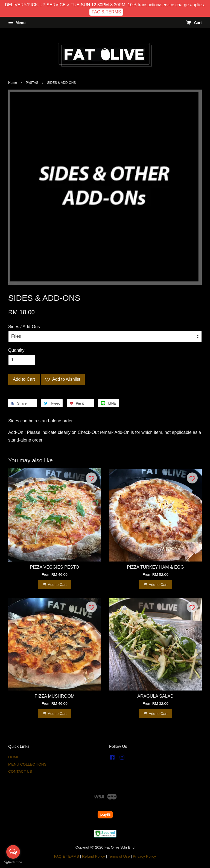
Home (13, 83)
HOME (14, 757)
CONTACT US (20, 771)
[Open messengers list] (13, 852)
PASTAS (32, 83)
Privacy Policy (145, 856)
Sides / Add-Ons (24, 327)
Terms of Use (119, 856)
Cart (194, 23)
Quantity (16, 350)
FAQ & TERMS (106, 12)
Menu (17, 23)
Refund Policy (94, 856)
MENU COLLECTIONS (27, 764)
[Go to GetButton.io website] (13, 862)
